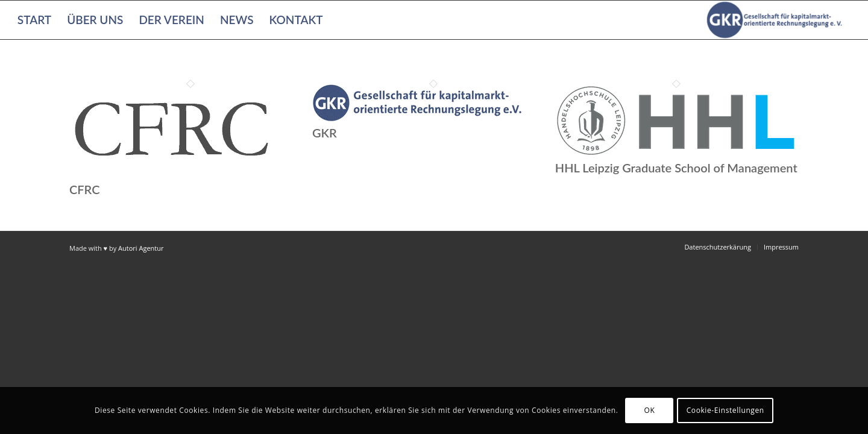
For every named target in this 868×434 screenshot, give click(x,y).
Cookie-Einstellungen (725, 410)
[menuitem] (34, 20)
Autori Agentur (141, 248)
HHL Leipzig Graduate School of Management (676, 168)
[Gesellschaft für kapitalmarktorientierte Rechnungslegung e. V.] (776, 20)
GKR (325, 133)
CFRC (84, 189)
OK (650, 410)
